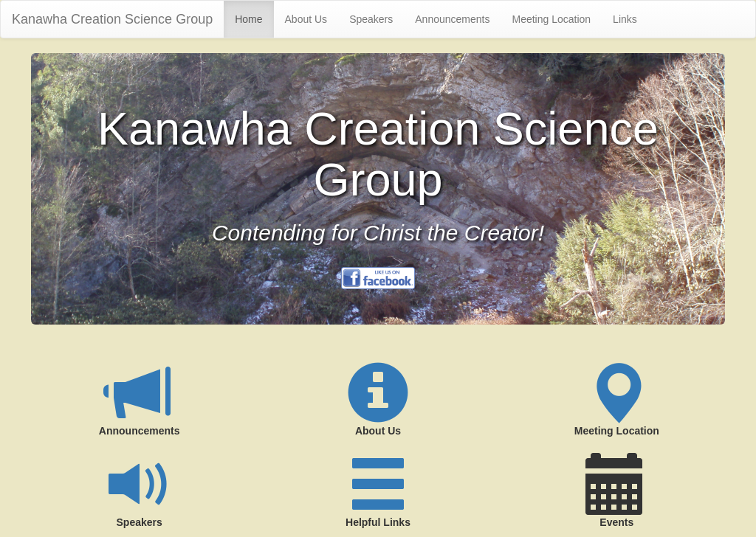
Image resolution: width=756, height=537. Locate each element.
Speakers (371, 19)
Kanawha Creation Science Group (112, 19)
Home (248, 19)
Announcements (452, 19)
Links (625, 19)
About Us (306, 19)
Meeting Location (551, 19)
